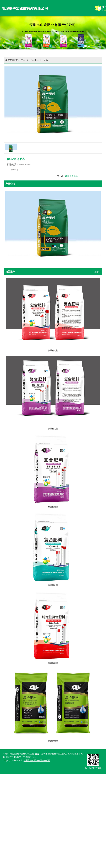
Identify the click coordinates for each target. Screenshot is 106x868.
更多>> (98, 272)
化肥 (37, 754)
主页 (23, 60)
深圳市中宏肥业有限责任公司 (37, 761)
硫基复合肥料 (71, 176)
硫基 (46, 60)
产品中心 (35, 60)
